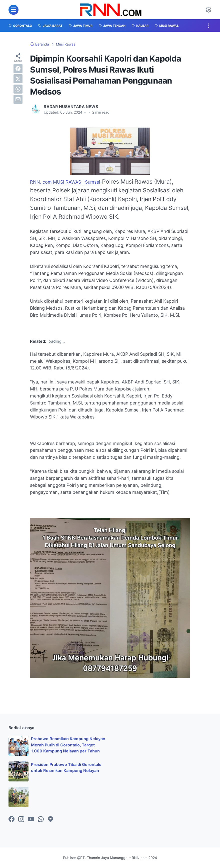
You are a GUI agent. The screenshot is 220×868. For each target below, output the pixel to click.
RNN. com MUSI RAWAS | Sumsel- (66, 182)
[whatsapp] (18, 89)
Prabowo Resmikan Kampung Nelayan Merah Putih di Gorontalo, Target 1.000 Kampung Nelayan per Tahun (68, 745)
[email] (18, 99)
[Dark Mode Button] (208, 10)
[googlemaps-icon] (50, 819)
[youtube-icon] (31, 819)
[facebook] (18, 69)
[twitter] (18, 79)
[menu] (13, 10)
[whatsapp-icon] (41, 819)
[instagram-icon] (21, 819)
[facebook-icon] (11, 819)
